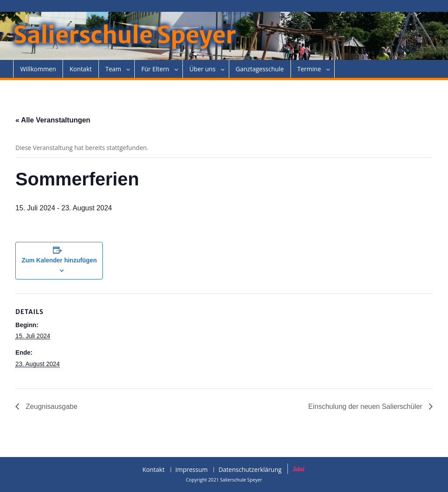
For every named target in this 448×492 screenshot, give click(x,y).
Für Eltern (155, 69)
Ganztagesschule (260, 69)
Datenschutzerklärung (250, 470)
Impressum (192, 470)
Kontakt (81, 69)
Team (113, 69)
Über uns (203, 69)
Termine (309, 69)
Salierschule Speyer (124, 35)
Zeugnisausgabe (51, 407)
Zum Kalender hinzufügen (59, 260)
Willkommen (38, 69)
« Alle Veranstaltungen (53, 120)
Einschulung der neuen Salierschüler (366, 407)
